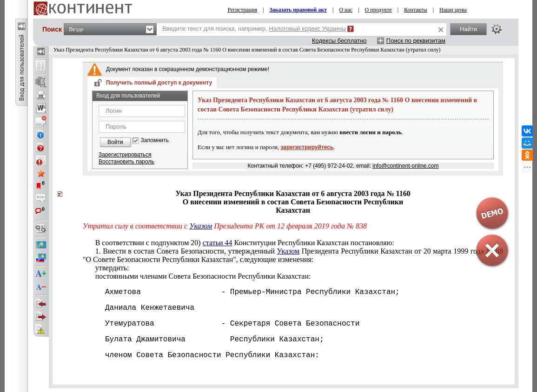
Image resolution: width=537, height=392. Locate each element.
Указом (201, 226)
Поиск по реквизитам (416, 41)
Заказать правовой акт (298, 10)
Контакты (416, 10)
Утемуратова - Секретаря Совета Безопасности (221, 324)
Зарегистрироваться (125, 155)
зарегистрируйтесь (307, 147)
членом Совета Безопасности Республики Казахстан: (201, 355)
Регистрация (242, 10)
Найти (468, 29)
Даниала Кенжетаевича (139, 308)
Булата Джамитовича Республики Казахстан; (203, 340)
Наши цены (453, 10)
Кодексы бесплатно (339, 41)
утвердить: (112, 268)
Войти (115, 142)
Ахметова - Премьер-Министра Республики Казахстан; (241, 292)
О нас (346, 10)
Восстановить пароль (126, 162)
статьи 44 (218, 243)
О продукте (378, 10)
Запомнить (155, 140)
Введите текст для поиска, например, (254, 29)
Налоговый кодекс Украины (308, 29)
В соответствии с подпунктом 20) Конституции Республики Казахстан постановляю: (245, 243)
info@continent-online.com (405, 166)
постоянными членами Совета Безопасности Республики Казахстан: (203, 276)
